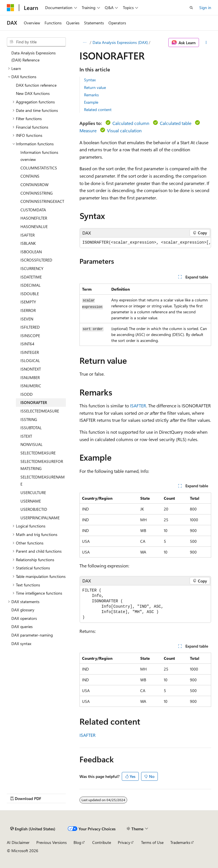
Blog (77, 842)
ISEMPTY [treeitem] (28, 302)
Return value (95, 87)
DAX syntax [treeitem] (21, 643)
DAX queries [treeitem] (22, 626)
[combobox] (36, 42)
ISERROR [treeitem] (28, 310)
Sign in (205, 8)
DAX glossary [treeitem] (23, 610)
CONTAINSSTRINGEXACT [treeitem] (42, 201)
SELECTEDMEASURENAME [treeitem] (43, 481)
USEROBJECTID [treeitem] (34, 509)
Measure (88, 130)
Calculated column (131, 123)
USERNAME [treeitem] (31, 501)
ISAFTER (138, 406)
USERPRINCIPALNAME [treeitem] (40, 518)
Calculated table (176, 123)
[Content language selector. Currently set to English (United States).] (33, 829)
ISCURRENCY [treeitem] (32, 268)
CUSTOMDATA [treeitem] (33, 210)
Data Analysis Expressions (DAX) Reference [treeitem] (33, 57)
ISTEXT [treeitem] (26, 436)
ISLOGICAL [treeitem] (30, 360)
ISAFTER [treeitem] (28, 235)
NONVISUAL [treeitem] (32, 444)
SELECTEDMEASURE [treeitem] (38, 453)
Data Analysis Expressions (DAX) (120, 42)
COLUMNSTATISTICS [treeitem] (39, 168)
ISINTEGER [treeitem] (30, 352)
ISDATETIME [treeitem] (31, 277)
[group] (145, 243)
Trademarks (180, 842)
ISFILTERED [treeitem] (30, 327)
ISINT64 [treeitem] (27, 344)
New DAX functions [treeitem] (33, 93)
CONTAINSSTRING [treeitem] (37, 193)
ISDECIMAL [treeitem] (31, 285)
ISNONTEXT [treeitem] (31, 369)
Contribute (102, 842)
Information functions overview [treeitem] (39, 156)
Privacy (124, 842)
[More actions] (206, 42)
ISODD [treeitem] (27, 394)
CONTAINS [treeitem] (30, 176)
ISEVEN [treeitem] (27, 319)
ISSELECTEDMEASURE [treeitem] (40, 411)
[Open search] (191, 8)
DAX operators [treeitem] (24, 618)
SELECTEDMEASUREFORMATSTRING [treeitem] (42, 465)
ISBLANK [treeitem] (28, 243)
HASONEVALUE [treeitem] (34, 226)
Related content (98, 109)
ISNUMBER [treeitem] (30, 377)
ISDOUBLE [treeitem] (30, 294)
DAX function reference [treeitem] (36, 85)
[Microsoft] (11, 8)
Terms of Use (152, 842)
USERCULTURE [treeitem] (33, 492)
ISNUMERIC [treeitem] (31, 386)
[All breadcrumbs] (84, 42)
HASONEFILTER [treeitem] (34, 218)
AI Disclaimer (18, 842)
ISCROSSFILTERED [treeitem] (36, 260)
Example (91, 102)
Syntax (90, 80)
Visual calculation (124, 130)
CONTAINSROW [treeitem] (34, 185)
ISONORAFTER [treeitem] (34, 402)
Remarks (91, 95)
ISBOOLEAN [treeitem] (31, 252)
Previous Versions (52, 842)
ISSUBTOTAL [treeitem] (31, 428)
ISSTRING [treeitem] (29, 419)
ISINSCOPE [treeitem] (30, 336)
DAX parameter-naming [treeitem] (32, 635)
